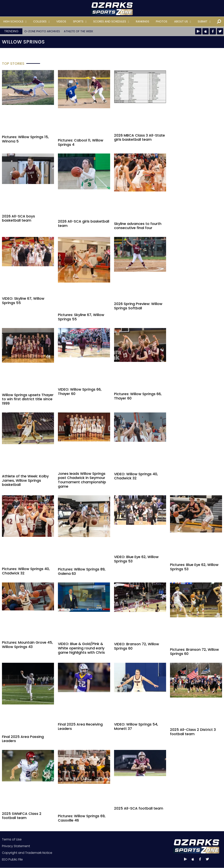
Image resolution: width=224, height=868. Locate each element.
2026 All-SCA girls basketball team (84, 223)
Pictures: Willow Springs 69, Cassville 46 (82, 818)
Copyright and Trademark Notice (27, 853)
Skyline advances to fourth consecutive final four (138, 226)
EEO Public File (12, 859)
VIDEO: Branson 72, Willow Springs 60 (137, 646)
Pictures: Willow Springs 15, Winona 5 (25, 139)
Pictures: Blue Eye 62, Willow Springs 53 (194, 567)
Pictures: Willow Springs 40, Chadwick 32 (26, 571)
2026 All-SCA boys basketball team (18, 218)
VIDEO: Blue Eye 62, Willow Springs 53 (136, 559)
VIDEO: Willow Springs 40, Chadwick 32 (136, 476)
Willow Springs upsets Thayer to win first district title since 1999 (28, 399)
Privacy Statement (16, 846)
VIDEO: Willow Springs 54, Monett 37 (136, 726)
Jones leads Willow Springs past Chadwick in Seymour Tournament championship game (82, 480)
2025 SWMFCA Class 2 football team (22, 816)
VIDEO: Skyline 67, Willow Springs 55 (23, 301)
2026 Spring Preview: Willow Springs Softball (138, 306)
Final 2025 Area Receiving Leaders (80, 726)
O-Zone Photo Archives (42, 31)
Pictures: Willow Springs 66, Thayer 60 (138, 396)
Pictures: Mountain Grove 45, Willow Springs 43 (27, 645)
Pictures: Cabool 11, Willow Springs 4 (81, 142)
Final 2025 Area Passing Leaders (23, 739)
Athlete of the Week (78, 31)
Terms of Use (12, 839)
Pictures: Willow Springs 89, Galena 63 (82, 571)
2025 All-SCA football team (139, 808)
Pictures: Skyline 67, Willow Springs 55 (81, 317)
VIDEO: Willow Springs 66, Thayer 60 (80, 391)
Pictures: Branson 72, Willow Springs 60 (194, 652)
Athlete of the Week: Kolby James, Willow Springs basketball (25, 480)
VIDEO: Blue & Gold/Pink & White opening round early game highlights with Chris (81, 648)
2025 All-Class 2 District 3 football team (193, 732)
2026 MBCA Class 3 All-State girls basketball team (139, 137)
